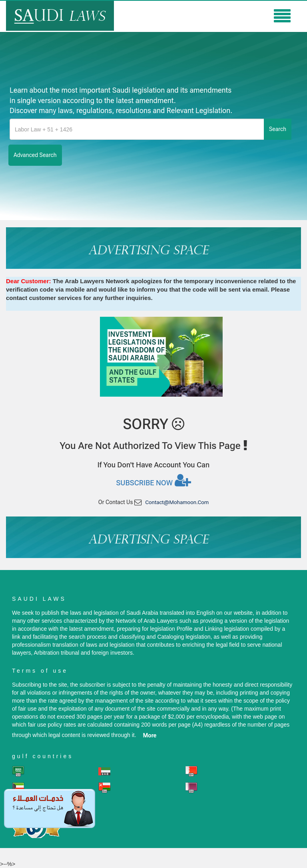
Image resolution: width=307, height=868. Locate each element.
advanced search (35, 155)
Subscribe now (153, 480)
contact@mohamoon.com (177, 502)
